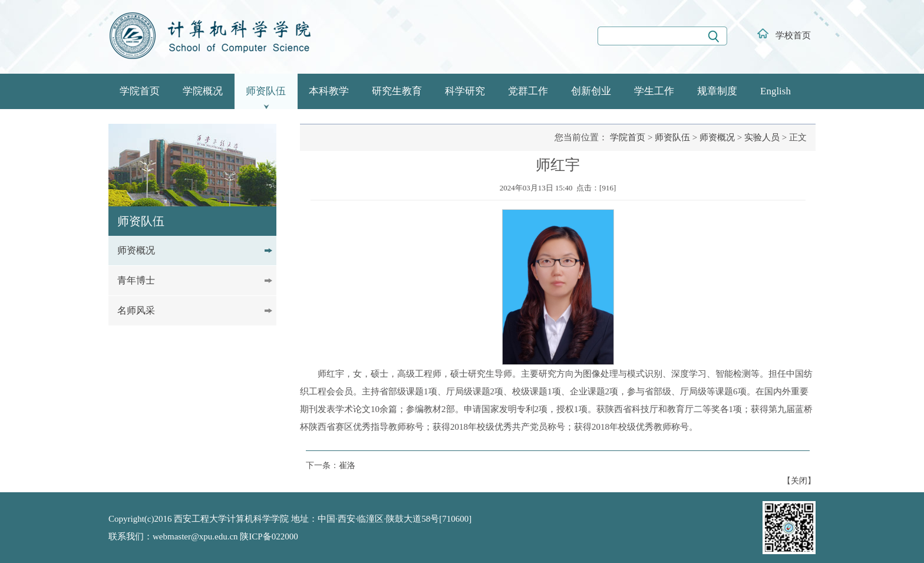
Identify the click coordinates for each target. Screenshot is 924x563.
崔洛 (347, 465)
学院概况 (203, 91)
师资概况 (136, 250)
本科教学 (329, 91)
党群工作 (528, 91)
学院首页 (140, 91)
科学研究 (465, 91)
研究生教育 (397, 91)
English (775, 91)
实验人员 (762, 137)
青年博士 (136, 280)
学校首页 (793, 35)
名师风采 (136, 310)
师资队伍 (266, 91)
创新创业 (591, 91)
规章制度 (717, 91)
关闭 (799, 481)
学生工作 (654, 91)
